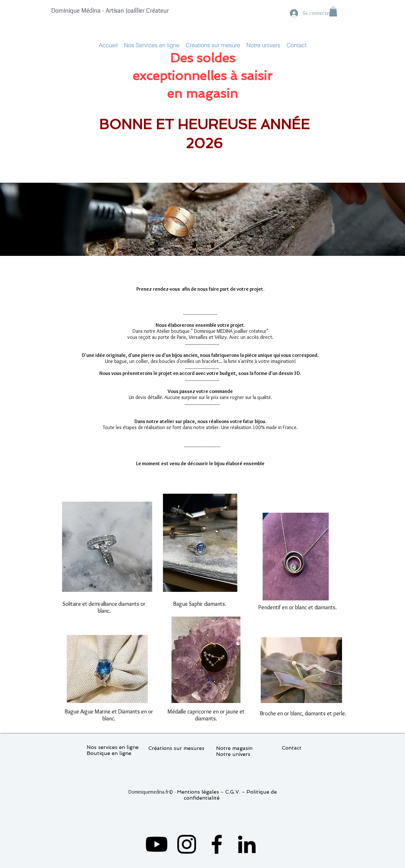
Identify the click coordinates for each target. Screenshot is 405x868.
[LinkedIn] (247, 844)
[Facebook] (217, 844)
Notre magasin (234, 748)
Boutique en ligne (109, 753)
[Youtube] (157, 844)
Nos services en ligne (113, 747)
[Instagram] (187, 844)
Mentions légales (198, 792)
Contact (292, 748)
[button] (333, 12)
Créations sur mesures (176, 748)
